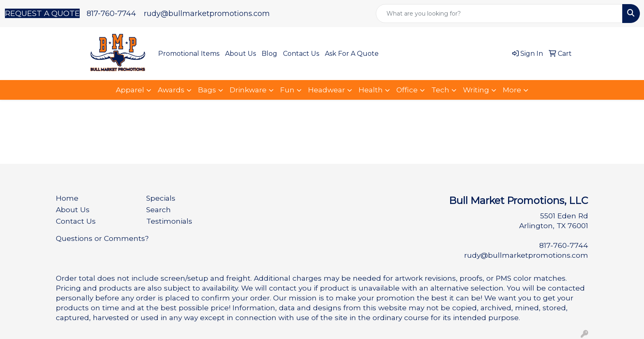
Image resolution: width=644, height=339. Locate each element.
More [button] (512, 90)
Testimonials (169, 221)
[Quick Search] (499, 14)
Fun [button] (287, 90)
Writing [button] (476, 90)
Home (67, 198)
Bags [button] (207, 90)
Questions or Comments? (102, 238)
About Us (240, 54)
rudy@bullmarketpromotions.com (207, 14)
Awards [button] (171, 90)
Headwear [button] (327, 90)
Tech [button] (440, 90)
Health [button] (371, 90)
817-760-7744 (111, 14)
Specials (161, 198)
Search (159, 210)
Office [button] (407, 90)
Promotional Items (189, 54)
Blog (269, 54)
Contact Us (301, 54)
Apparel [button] (130, 90)
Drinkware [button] (248, 90)
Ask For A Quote (352, 54)
